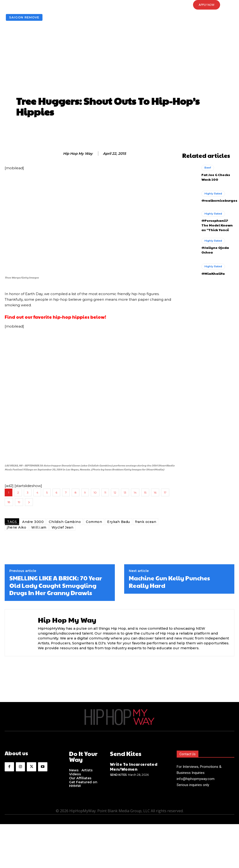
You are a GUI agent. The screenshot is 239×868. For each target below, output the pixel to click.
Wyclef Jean (63, 527)
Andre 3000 (33, 522)
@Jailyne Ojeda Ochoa (213, 247)
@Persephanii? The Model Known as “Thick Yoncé (217, 223)
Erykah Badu (119, 522)
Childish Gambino (65, 522)
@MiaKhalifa (211, 270)
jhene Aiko (16, 527)
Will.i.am (39, 527)
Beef (208, 168)
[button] (119, 5)
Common (94, 522)
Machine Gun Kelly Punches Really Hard (169, 582)
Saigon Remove (24, 17)
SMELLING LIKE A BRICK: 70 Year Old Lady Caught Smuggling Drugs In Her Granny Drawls (56, 585)
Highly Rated (213, 193)
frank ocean (146, 522)
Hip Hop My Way (78, 154)
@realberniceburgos (217, 199)
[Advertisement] (119, 59)
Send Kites (118, 772)
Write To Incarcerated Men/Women (130, 765)
